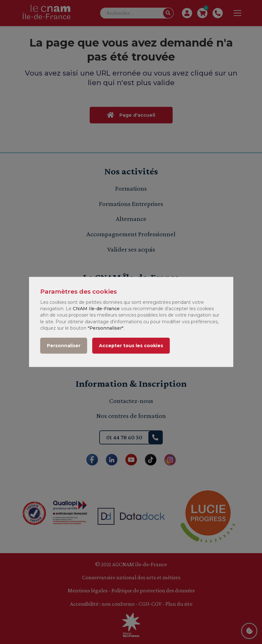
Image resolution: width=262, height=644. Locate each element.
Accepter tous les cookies (131, 346)
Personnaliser (64, 346)
